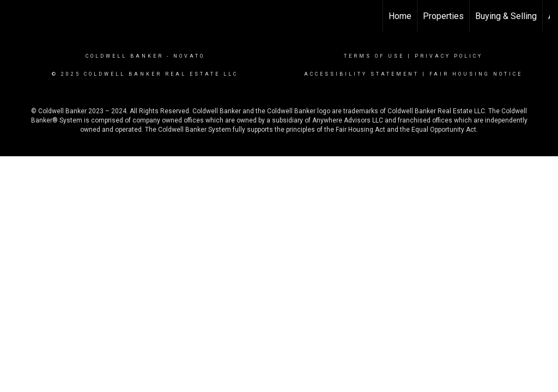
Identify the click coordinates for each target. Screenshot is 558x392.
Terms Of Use (374, 56)
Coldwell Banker (125, 56)
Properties (443, 16)
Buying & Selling (506, 16)
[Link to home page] (14, 16)
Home (400, 16)
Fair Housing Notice (476, 74)
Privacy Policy (449, 56)
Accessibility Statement (362, 74)
